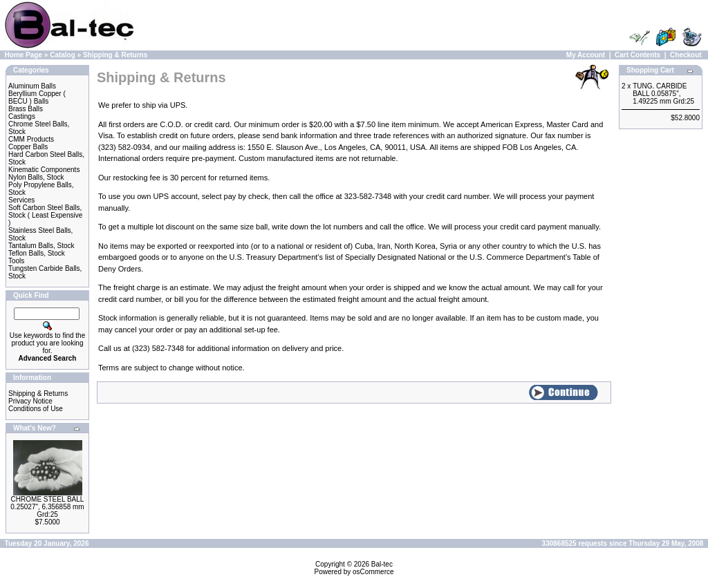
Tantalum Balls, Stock (41, 246)
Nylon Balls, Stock (36, 177)
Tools (16, 261)
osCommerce (373, 572)
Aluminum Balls (32, 86)
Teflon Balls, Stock (37, 253)
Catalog (63, 55)
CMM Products (31, 139)
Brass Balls (26, 109)
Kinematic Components (44, 170)
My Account (586, 55)
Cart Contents (637, 55)
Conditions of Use (36, 409)
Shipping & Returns (115, 55)
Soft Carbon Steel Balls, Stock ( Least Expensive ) (45, 215)
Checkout (686, 55)
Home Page (24, 55)
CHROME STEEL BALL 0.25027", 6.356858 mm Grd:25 (47, 507)
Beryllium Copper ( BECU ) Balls (37, 97)
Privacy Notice (30, 401)
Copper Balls (28, 147)
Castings (22, 116)
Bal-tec (382, 564)
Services (21, 200)
